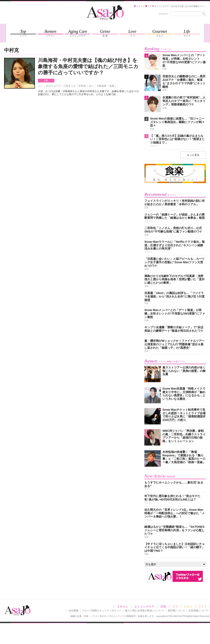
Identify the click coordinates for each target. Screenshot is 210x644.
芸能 (46, 80)
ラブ (175, 606)
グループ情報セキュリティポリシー (102, 611)
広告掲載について (198, 611)
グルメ (188, 606)
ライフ (203, 606)
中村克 (82, 86)
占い (91, 86)
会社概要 (74, 611)
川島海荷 (102, 86)
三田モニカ (70, 86)
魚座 (112, 86)
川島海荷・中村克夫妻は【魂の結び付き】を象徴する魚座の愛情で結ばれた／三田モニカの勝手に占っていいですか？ (88, 66)
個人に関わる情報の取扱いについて (145, 611)
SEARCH (163, 14)
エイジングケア (144, 606)
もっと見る (193, 155)
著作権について (176, 611)
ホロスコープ (53, 86)
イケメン (123, 606)
